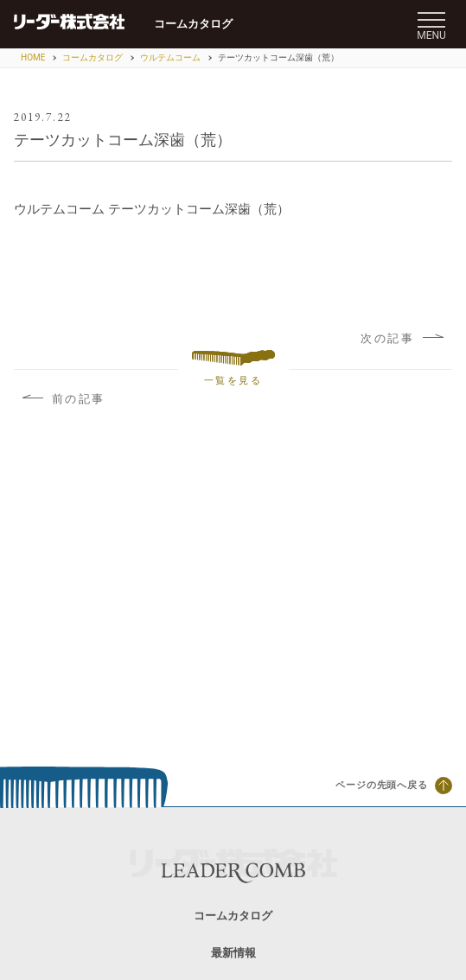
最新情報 (233, 953)
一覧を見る (233, 369)
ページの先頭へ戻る (394, 786)
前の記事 (64, 399)
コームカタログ (193, 24)
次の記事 (402, 338)
